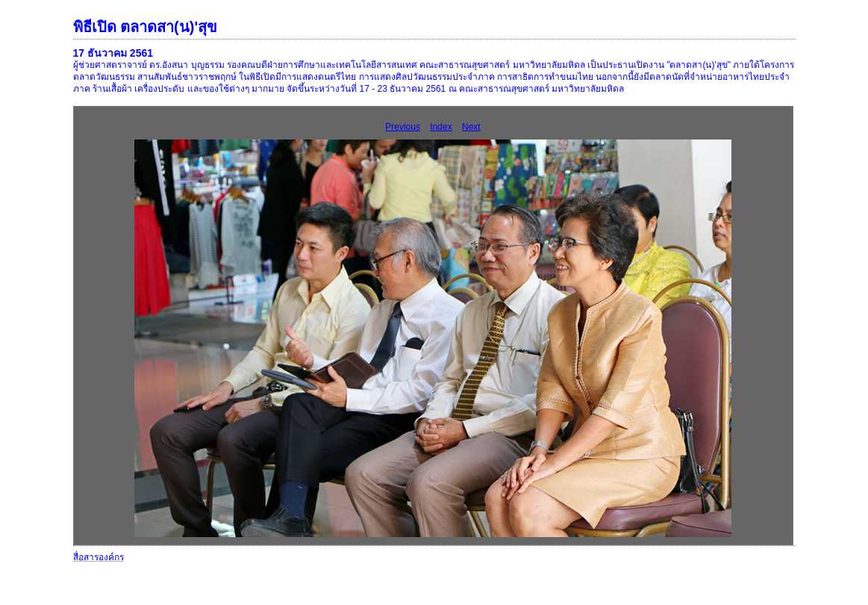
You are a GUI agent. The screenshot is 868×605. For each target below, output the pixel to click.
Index (441, 127)
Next (471, 127)
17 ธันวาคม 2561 (113, 53)
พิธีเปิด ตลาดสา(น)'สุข (146, 27)
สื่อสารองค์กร (99, 557)
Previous (403, 127)
